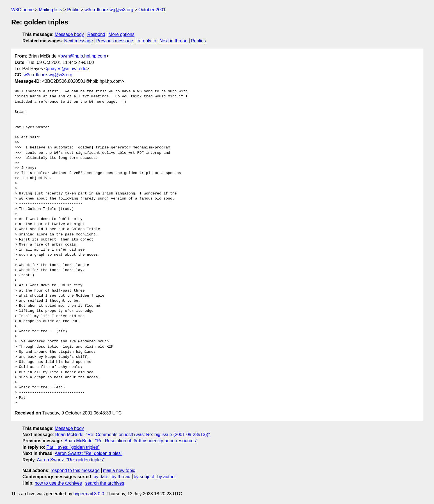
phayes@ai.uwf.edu (67, 69)
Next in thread (173, 41)
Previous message (115, 41)
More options (122, 34)
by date (101, 477)
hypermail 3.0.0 (89, 494)
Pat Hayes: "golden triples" (73, 447)
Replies (198, 41)
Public (73, 10)
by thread (121, 477)
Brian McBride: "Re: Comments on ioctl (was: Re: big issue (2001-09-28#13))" (133, 435)
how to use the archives (58, 483)
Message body (69, 34)
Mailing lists (50, 10)
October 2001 (152, 10)
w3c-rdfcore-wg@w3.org (109, 10)
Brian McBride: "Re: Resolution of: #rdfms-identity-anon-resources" (131, 441)
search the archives (105, 483)
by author (167, 477)
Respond (96, 34)
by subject (144, 477)
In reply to (146, 41)
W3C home (22, 10)
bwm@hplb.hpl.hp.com (83, 56)
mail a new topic (119, 470)
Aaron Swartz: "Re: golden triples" (89, 453)
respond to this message (75, 470)
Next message (79, 41)
